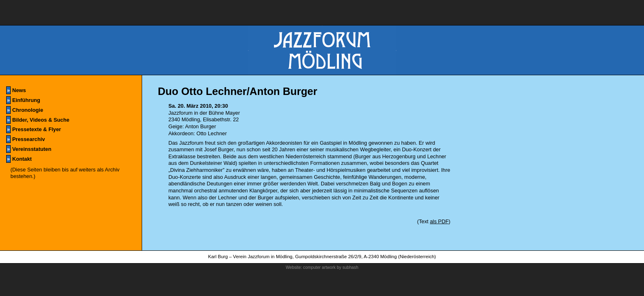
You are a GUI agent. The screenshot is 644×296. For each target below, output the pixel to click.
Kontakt (19, 159)
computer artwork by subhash (331, 267)
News (16, 90)
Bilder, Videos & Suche (38, 120)
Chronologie (25, 110)
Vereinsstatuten (29, 149)
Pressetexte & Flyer (33, 129)
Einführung (23, 100)
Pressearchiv (25, 139)
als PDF (439, 221)
